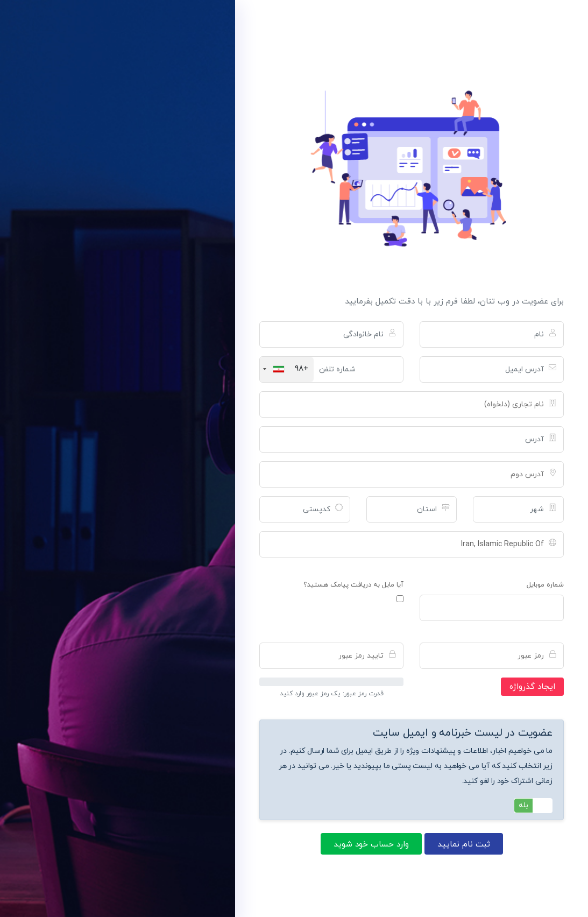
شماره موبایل (545, 585)
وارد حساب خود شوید (371, 844)
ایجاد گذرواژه (532, 687)
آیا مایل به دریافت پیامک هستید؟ (353, 585)
